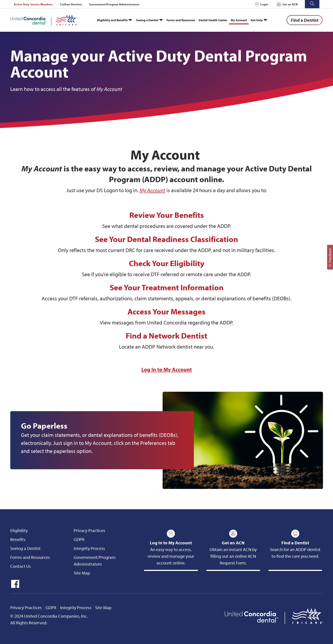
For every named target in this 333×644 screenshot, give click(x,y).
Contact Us (21, 566)
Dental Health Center (213, 20)
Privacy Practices (89, 530)
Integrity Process (89, 548)
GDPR (79, 539)
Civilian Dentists (71, 4)
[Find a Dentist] (305, 20)
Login (264, 4)
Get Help (257, 20)
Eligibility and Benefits (112, 20)
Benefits (18, 539)
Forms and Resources (181, 20)
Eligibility (19, 530)
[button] (312, 4)
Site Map (82, 573)
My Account (239, 20)
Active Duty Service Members (33, 4)
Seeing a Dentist (147, 20)
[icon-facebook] (15, 586)
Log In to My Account (167, 369)
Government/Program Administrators (114, 4)
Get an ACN (290, 4)
